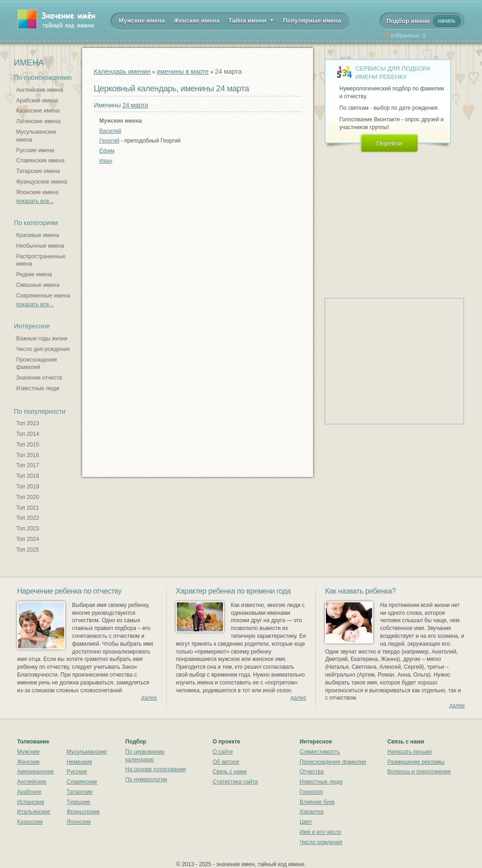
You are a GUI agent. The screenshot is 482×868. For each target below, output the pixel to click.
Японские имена (37, 192)
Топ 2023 (28, 529)
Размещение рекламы (416, 762)
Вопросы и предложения (419, 772)
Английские (32, 782)
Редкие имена (34, 274)
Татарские (80, 792)
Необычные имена (40, 246)
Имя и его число (320, 832)
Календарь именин (122, 71)
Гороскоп (311, 792)
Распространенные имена (41, 260)
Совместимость (320, 752)
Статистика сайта (235, 782)
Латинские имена (38, 121)
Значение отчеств (39, 378)
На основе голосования (155, 769)
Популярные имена (312, 21)
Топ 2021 (28, 508)
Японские (79, 822)
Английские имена (40, 90)
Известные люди (38, 388)
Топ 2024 (28, 539)
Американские (36, 772)
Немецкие (79, 762)
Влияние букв (317, 802)
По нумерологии (146, 779)
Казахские (30, 822)
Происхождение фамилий (37, 364)
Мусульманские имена (36, 136)
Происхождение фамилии (333, 762)
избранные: (408, 36)
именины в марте (183, 71)
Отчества (312, 772)
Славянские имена (40, 161)
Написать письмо (410, 752)
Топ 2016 (28, 455)
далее (149, 698)
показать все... (35, 201)
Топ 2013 (28, 423)
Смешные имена (38, 285)
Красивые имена (38, 235)
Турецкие (78, 802)
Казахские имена (38, 111)
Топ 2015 (28, 445)
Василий (110, 131)
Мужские (28, 752)
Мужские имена (142, 21)
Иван (106, 161)
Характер (312, 812)
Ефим (107, 151)
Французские (83, 812)
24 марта (135, 105)
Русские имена (35, 150)
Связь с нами (229, 772)
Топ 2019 (28, 487)
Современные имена (43, 296)
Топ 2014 (28, 434)
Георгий (109, 141)
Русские (77, 772)
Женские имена (196, 21)
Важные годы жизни (42, 339)
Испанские (31, 802)
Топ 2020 (28, 497)
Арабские (29, 792)
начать (447, 21)
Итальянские (34, 812)
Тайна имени (251, 20)
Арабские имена (37, 101)
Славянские (82, 782)
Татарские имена (38, 171)
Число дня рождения (43, 349)
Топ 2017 (28, 465)
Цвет (306, 822)
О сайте (223, 752)
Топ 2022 (28, 518)
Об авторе (226, 762)
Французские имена (42, 182)
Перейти (389, 143)
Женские (28, 762)
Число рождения (321, 842)
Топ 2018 (28, 476)
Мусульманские (87, 752)
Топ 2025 (28, 550)
